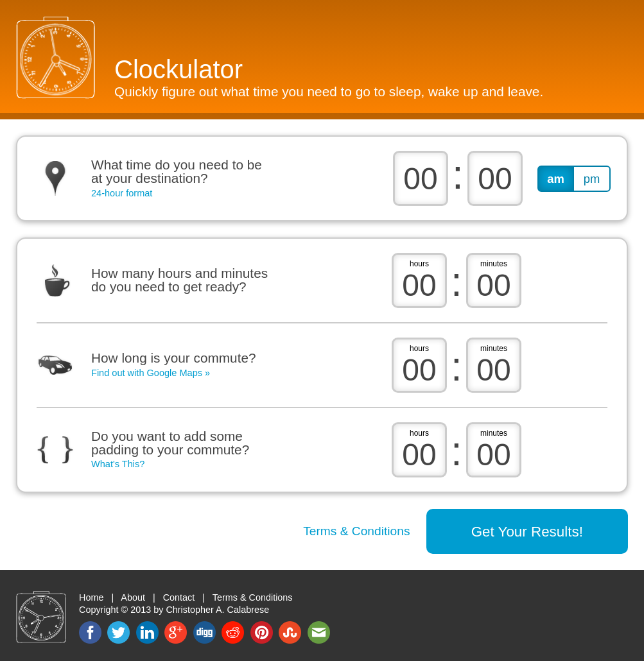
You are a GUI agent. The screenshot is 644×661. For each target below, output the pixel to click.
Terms (253, 597)
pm (592, 179)
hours (419, 264)
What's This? (118, 464)
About (133, 597)
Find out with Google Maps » (151, 373)
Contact (179, 597)
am (556, 179)
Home (91, 597)
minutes (494, 264)
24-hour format (122, 193)
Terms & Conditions (356, 531)
